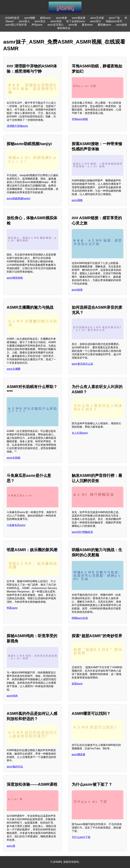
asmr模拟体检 (15, 278)
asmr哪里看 (79, 754)
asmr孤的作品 (15, 767)
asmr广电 (114, 18)
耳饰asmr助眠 (80, 119)
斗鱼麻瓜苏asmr (16, 525)
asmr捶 (73, 25)
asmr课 (11, 846)
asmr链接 (77, 290)
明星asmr (12, 608)
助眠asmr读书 (114, 21)
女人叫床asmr (80, 433)
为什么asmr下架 (81, 837)
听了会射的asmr (76, 21)
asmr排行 (96, 21)
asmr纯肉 (12, 696)
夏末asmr (87, 25)
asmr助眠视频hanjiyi (18, 198)
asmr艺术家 (97, 18)
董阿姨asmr (104, 25)
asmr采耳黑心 (56, 25)
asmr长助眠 (14, 458)
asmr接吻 (77, 200)
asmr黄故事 (79, 18)
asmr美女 (40, 21)
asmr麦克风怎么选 (82, 364)
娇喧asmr (46, 18)
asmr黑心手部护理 (16, 25)
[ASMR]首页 (12, 18)
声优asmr (37, 25)
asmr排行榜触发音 (82, 532)
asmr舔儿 (24, 21)
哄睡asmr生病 (80, 618)
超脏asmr (77, 684)
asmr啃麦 (62, 18)
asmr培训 (56, 21)
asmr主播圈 (14, 369)
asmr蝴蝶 (30, 18)
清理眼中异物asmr (17, 126)
